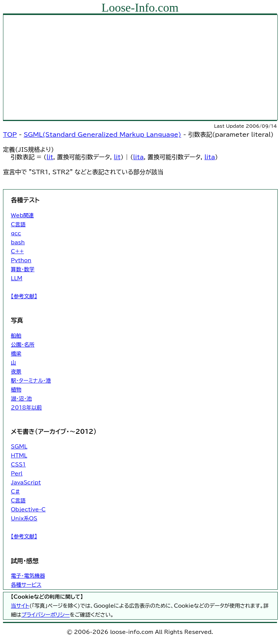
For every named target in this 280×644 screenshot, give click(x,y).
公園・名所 (23, 345)
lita (138, 157)
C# (15, 492)
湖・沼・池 (21, 399)
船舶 (16, 336)
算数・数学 (23, 269)
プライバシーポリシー (46, 615)
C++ (17, 251)
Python (21, 260)
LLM (17, 278)
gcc (16, 233)
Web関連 (22, 215)
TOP (10, 134)
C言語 (18, 224)
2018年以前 (26, 408)
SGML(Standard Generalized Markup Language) (102, 134)
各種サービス (26, 585)
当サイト (20, 606)
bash (18, 242)
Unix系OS (24, 518)
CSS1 (18, 465)
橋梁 (16, 354)
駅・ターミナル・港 (31, 381)
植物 (16, 390)
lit (50, 157)
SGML (19, 447)
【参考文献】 (24, 296)
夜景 (16, 372)
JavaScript (26, 483)
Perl (17, 474)
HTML (19, 456)
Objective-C (28, 510)
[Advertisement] (140, 67)
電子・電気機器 (28, 576)
